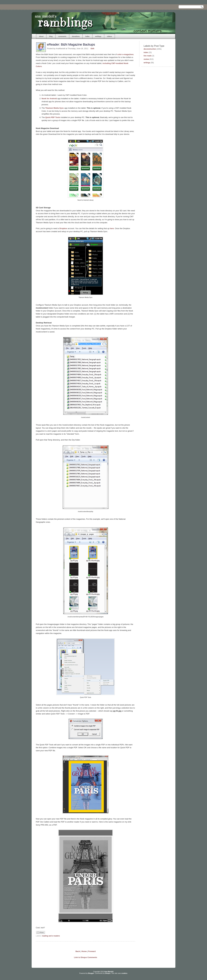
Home (84, 951)
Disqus (108, 973)
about (41, 36)
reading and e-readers (51, 936)
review (146, 59)
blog (51, 36)
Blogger (91, 973)
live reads (148, 56)
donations (76, 36)
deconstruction (150, 49)
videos (109, 36)
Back (78, 951)
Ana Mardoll (109, 972)
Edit (93, 49)
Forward (92, 951)
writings (98, 36)
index (87, 36)
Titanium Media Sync (55, 108)
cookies (124, 973)
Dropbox (63, 228)
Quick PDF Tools (53, 117)
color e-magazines (125, 54)
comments (62, 36)
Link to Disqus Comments (86, 957)
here (112, 228)
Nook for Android (49, 99)
